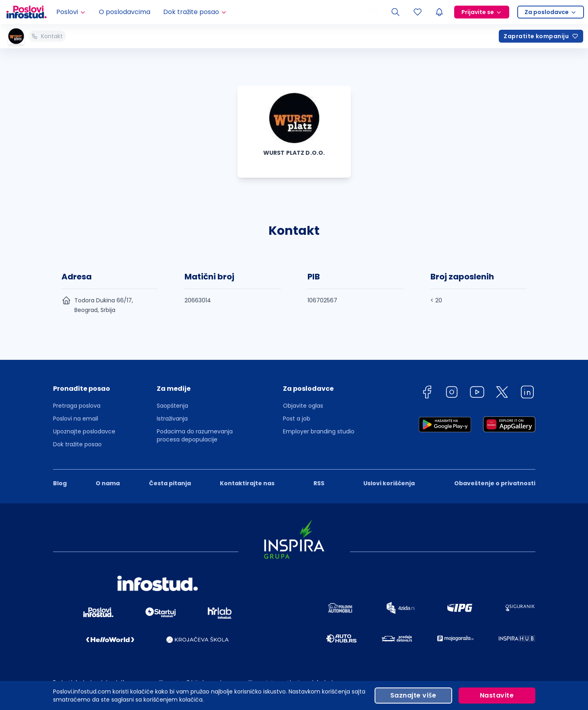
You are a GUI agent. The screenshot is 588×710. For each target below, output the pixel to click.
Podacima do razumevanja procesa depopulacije (195, 435)
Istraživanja (172, 419)
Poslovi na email (76, 419)
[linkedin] (527, 393)
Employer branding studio (319, 431)
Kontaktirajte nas (247, 483)
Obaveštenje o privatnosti (495, 483)
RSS (319, 483)
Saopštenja (172, 406)
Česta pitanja (170, 483)
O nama (108, 483)
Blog (60, 483)
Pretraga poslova (77, 406)
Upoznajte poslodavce (84, 431)
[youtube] (477, 393)
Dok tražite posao (77, 444)
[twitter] (502, 393)
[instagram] (452, 393)
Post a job (297, 419)
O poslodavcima (125, 12)
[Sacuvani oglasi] (418, 12)
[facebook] (427, 393)
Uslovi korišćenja (389, 483)
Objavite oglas (303, 406)
